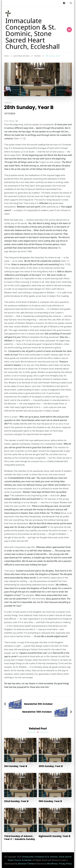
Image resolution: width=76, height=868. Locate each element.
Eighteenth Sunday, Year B (55, 836)
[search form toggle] (71, 3)
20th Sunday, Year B (51, 766)
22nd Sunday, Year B (16, 801)
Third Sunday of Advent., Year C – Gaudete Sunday (20, 838)
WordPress (52, 864)
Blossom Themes (27, 864)
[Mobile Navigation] (69, 30)
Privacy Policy (65, 864)
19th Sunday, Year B (50, 801)
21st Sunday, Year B (16, 766)
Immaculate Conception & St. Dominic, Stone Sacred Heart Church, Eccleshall (33, 34)
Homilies (8, 103)
